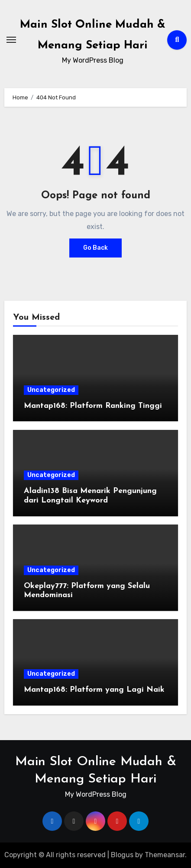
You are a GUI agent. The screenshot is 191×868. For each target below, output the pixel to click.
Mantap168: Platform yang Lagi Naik (94, 690)
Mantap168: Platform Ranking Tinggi (93, 406)
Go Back (95, 248)
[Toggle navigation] (11, 40)
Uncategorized (51, 390)
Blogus (122, 855)
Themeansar (165, 855)
